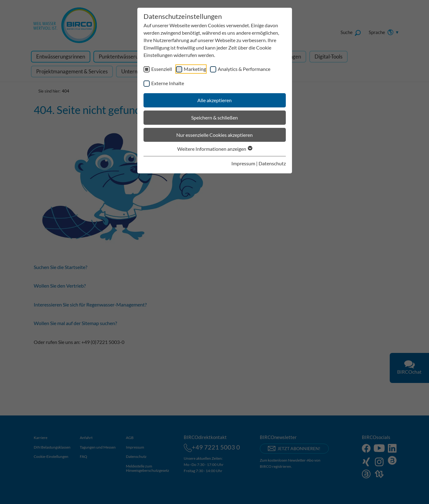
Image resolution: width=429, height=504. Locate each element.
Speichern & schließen (214, 117)
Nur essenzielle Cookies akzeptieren (214, 135)
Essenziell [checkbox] (162, 69)
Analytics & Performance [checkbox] (244, 69)
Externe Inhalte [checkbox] (168, 83)
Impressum (243, 163)
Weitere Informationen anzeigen (214, 149)
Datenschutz (272, 163)
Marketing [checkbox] (195, 69)
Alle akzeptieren (214, 100)
